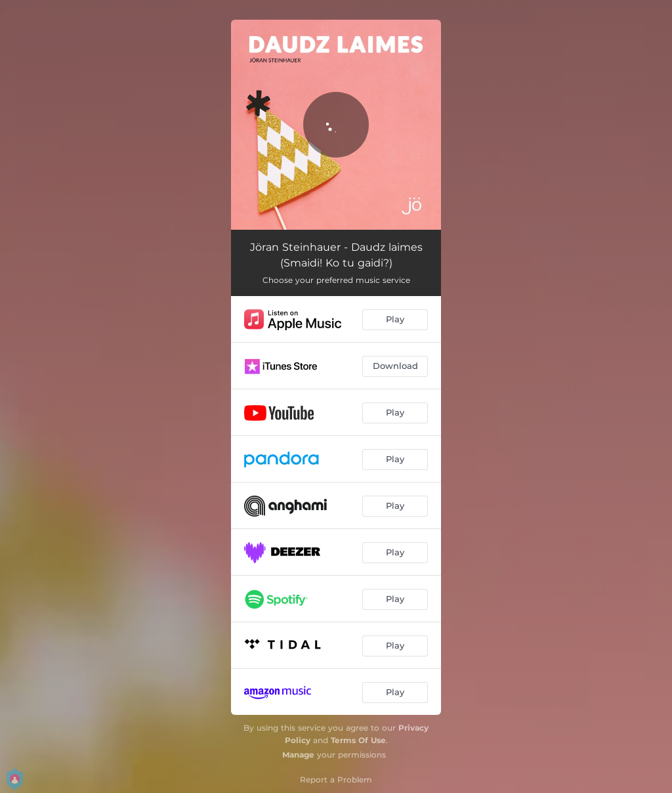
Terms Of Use (358, 740)
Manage (298, 755)
